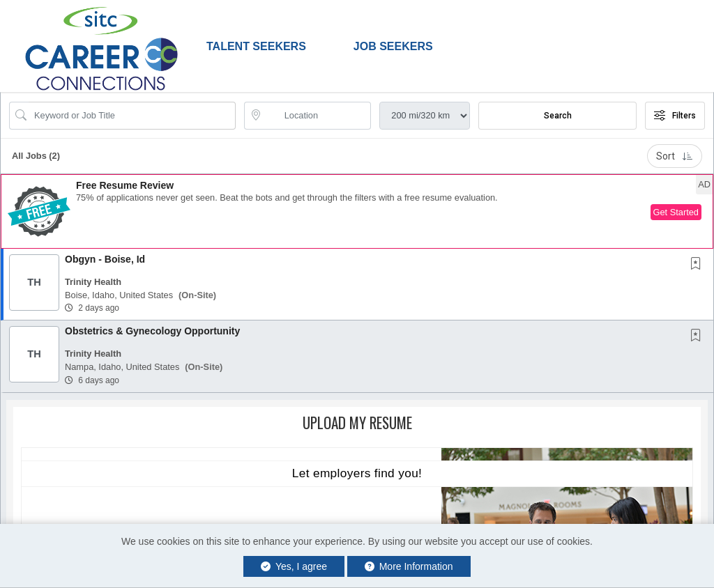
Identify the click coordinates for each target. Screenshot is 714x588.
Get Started (676, 212)
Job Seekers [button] (393, 46)
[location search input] (318, 116)
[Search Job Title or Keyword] (132, 116)
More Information (409, 566)
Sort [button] (675, 156)
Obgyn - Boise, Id (105, 259)
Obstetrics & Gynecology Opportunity (152, 331)
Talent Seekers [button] (256, 46)
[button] (357, 211)
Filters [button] (675, 116)
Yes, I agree (294, 566)
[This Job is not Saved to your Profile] (699, 265)
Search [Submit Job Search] (558, 116)
